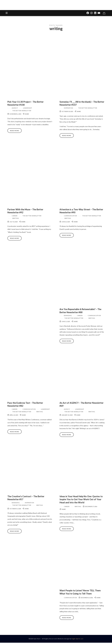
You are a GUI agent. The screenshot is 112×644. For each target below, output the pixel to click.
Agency (15, 109)
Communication (70, 217)
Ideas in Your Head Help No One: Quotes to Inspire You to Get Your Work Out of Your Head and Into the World (81, 501)
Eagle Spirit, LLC (78, 640)
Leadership (27, 109)
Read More (15, 132)
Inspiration (68, 109)
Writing (16, 220)
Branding (68, 317)
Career (15, 217)
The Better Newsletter (22, 112)
